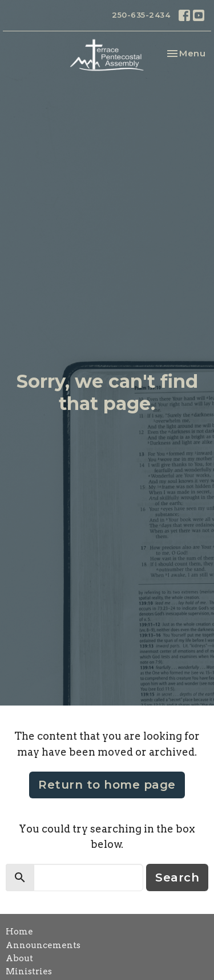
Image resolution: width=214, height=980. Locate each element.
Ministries (29, 971)
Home (19, 932)
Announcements (43, 945)
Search (177, 878)
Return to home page (107, 785)
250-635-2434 (141, 15)
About (19, 958)
